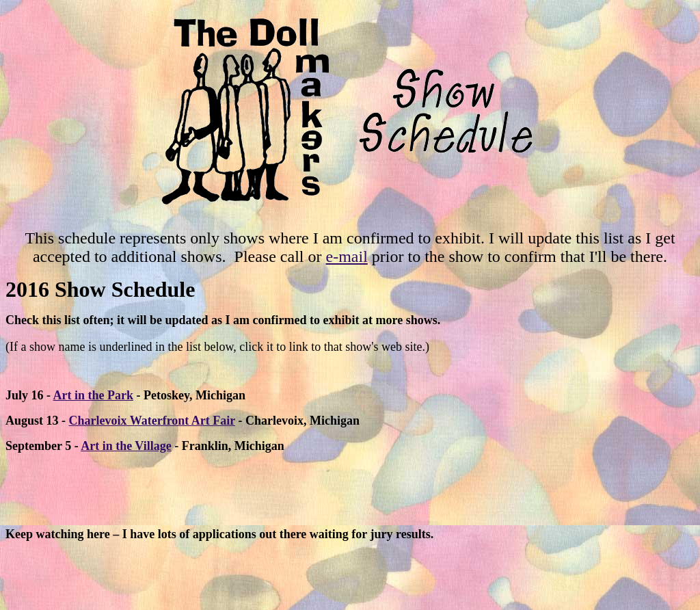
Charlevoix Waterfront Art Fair (152, 421)
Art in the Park (93, 395)
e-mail (347, 256)
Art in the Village (126, 446)
